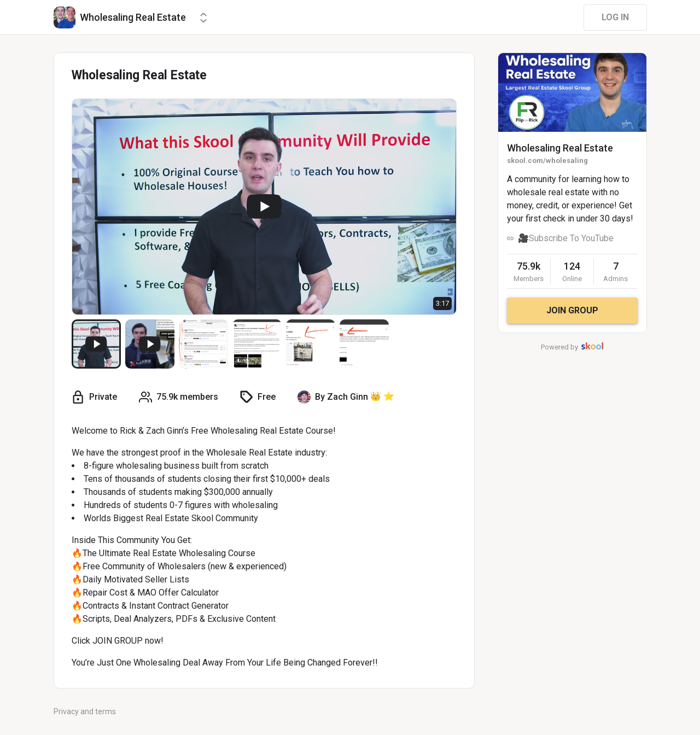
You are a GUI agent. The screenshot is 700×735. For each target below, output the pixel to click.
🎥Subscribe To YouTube (566, 238)
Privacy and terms (85, 711)
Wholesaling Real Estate (560, 148)
